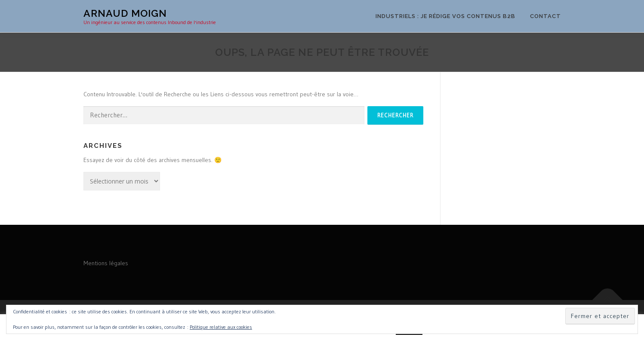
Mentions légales (106, 263)
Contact (545, 16)
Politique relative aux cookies (221, 327)
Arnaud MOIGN (125, 13)
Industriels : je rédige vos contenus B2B (445, 16)
